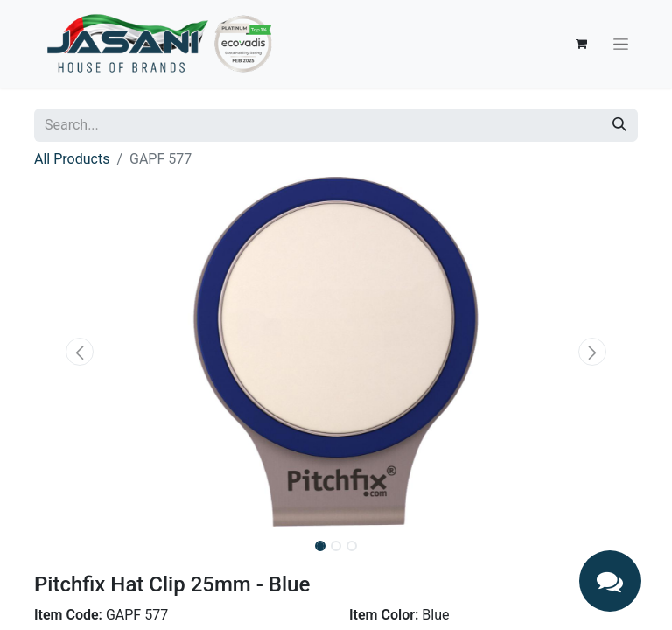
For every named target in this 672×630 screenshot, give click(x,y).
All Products (72, 159)
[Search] (619, 125)
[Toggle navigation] (621, 44)
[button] (80, 352)
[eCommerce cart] (581, 44)
